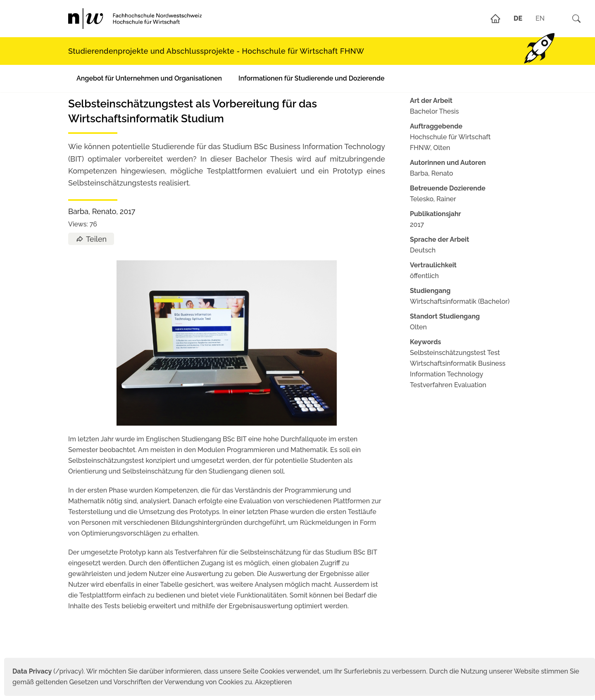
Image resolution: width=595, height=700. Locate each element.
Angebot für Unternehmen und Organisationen (149, 78)
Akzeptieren (274, 682)
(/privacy (47, 671)
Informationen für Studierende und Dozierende (311, 78)
